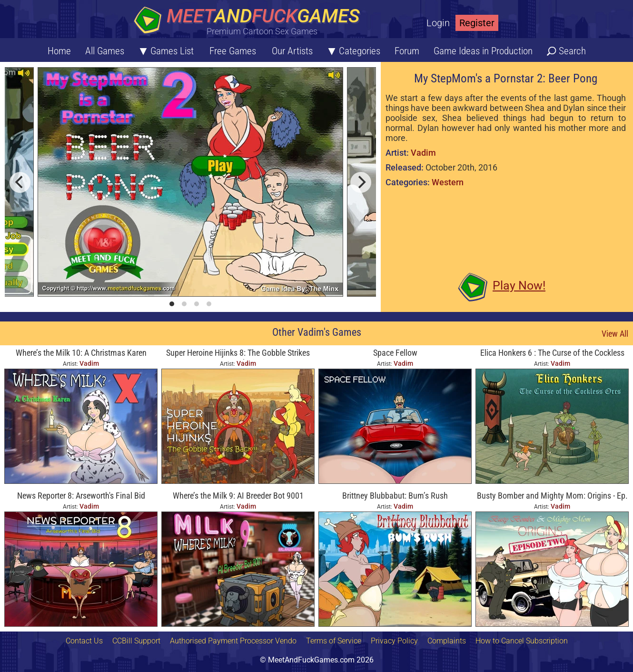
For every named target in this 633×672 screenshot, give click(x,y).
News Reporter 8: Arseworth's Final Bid (81, 496)
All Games (105, 51)
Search (572, 51)
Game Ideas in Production (483, 51)
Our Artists (292, 51)
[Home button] (250, 21)
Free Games (233, 51)
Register (477, 23)
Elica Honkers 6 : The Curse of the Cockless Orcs (552, 354)
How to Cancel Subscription (522, 641)
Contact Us (84, 641)
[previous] (20, 182)
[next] (361, 182)
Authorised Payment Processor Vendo (233, 641)
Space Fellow (395, 353)
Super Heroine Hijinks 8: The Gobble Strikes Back (238, 354)
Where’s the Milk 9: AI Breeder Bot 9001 (238, 496)
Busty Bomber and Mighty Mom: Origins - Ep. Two (552, 496)
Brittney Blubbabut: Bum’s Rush (395, 496)
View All (615, 334)
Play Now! (519, 286)
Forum (407, 51)
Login (438, 23)
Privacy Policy (394, 641)
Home (59, 51)
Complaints (447, 641)
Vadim (423, 153)
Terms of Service (334, 641)
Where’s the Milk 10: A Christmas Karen (81, 353)
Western (448, 182)
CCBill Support (136, 641)
